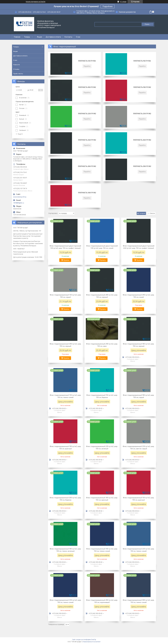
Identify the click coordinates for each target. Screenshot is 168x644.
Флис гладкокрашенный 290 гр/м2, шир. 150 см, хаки (102, 345)
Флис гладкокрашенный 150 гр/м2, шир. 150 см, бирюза (102, 396)
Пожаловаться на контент (92, 642)
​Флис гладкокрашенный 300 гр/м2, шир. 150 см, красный (102, 499)
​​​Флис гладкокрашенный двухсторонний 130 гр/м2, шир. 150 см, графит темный (65, 247)
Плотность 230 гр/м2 (142, 114)
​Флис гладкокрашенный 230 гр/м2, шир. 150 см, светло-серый (139, 447)
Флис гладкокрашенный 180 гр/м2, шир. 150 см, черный (139, 345)
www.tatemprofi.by (20, 197)
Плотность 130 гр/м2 (87, 61)
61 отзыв (123, 2)
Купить (66, 260)
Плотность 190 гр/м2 (142, 87)
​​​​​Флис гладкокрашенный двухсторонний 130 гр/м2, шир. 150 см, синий (102, 247)
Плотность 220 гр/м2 (87, 114)
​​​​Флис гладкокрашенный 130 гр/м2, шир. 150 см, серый (65, 296)
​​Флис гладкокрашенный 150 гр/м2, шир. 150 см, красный (139, 499)
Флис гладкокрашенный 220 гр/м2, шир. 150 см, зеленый (102, 447)
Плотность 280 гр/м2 (87, 166)
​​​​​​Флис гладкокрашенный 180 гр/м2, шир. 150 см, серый (139, 396)
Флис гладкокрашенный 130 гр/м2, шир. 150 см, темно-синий (65, 396)
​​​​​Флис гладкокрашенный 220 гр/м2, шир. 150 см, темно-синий (139, 550)
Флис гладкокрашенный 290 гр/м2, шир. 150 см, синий (139, 296)
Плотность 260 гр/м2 (142, 140)
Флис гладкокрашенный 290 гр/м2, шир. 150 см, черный (65, 345)
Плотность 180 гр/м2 (87, 87)
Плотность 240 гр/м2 (87, 140)
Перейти (87, 66)
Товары (27, 37)
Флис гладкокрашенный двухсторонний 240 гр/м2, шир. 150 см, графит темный (139, 247)
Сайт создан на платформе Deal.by (84, 640)
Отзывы (16, 69)
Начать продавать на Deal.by (36, 2)
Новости (16, 65)
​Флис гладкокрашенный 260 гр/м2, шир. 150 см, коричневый (102, 601)
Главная (17, 37)
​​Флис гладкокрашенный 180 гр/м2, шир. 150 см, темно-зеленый (65, 550)
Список (152, 213)
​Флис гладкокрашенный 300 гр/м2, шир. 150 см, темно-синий (139, 601)
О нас (78, 37)
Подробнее (108, 6)
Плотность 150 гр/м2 (142, 61)
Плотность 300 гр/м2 (87, 193)
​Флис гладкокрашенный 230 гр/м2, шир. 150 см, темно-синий (65, 601)
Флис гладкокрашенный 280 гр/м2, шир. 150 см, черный (102, 296)
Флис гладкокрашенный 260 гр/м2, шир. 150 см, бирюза (65, 499)
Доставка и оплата (53, 37)
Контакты (68, 37)
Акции (39, 37)
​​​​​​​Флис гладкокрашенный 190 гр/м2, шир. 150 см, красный (65, 447)
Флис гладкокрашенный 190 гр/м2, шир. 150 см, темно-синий (102, 550)
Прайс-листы (18, 74)
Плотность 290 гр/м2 (142, 166)
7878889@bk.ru (19, 203)
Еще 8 (20, 134)
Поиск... (148, 24)
